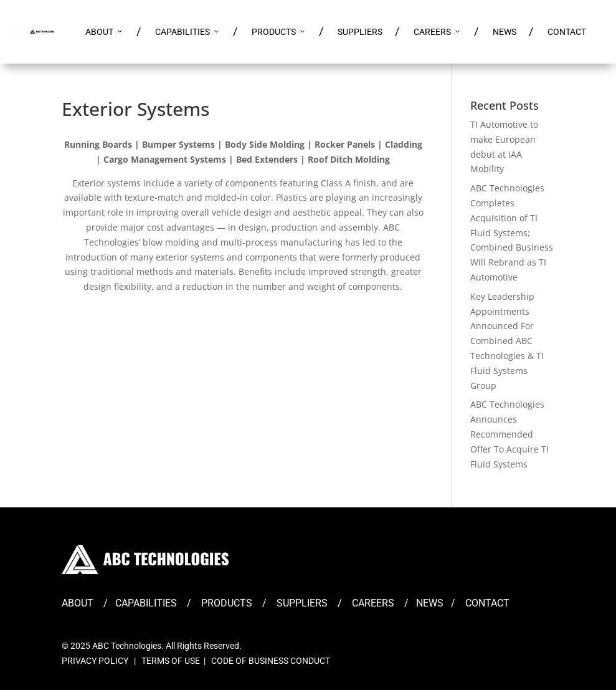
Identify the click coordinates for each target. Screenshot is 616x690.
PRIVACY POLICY (95, 661)
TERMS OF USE (171, 661)
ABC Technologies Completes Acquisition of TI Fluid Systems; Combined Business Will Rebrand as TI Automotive (512, 232)
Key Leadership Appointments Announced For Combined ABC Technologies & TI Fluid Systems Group (507, 341)
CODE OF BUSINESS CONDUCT (271, 661)
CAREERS (438, 32)
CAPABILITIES (188, 32)
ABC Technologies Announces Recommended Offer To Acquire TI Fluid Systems (509, 434)
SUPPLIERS (360, 32)
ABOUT (105, 32)
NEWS (505, 32)
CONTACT (567, 32)
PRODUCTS (279, 32)
